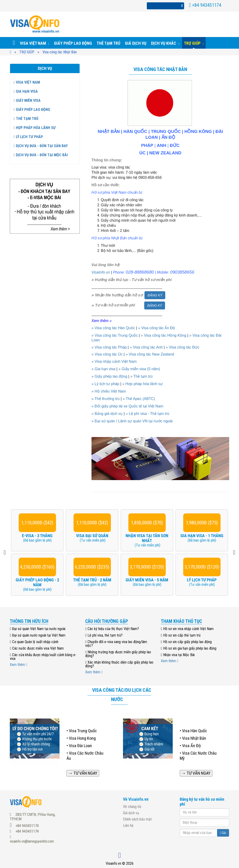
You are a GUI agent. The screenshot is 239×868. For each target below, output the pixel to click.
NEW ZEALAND (165, 153)
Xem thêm (19, 665)
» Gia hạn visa (103, 369)
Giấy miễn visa (27, 100)
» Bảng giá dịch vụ (107, 414)
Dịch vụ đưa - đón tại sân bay (41, 146)
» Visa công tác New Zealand (150, 354)
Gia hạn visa (26, 91)
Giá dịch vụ (131, 813)
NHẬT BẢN (109, 131)
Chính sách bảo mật (137, 819)
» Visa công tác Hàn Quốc (113, 328)
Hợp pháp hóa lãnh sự (35, 128)
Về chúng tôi (132, 807)
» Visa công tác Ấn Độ (157, 328)
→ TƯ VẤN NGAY (83, 773)
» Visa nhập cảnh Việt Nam (114, 361)
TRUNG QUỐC (166, 131)
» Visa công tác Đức (183, 347)
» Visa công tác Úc (107, 354)
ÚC (142, 153)
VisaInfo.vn (101, 272)
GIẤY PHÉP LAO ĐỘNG (32, 110)
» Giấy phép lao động (109, 376)
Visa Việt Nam (27, 82)
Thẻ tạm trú (26, 119)
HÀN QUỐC (135, 131)
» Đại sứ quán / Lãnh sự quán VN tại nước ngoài (132, 421)
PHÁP (147, 145)
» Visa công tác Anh (146, 347)
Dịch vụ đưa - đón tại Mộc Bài (41, 155)
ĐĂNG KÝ (155, 295)
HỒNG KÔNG (198, 131)
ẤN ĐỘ (168, 137)
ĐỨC (175, 145)
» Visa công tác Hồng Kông (163, 335)
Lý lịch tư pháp (28, 137)
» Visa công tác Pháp (109, 347)
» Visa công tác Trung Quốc (115, 335)
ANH (162, 145)
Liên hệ (128, 826)
